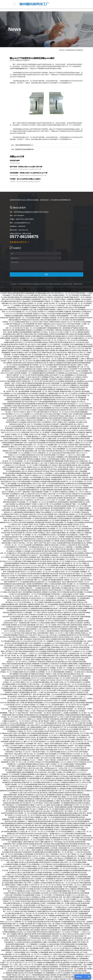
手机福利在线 (55, 594)
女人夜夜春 (78, 541)
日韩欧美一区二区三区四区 (48, 447)
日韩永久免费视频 (6, 516)
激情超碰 (25, 457)
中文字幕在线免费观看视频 (50, 762)
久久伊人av (76, 436)
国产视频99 (74, 328)
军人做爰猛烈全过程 (29, 369)
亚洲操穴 (70, 443)
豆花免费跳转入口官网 (17, 494)
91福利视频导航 (35, 299)
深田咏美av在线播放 (33, 459)
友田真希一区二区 (33, 303)
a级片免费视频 (83, 680)
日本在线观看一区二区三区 (44, 621)
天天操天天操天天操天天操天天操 (61, 557)
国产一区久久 (7, 911)
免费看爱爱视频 (6, 410)
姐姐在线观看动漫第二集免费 (22, 584)
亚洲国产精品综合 (6, 436)
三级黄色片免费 (10, 475)
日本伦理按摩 (28, 314)
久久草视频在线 (80, 432)
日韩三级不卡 (86, 961)
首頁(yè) (62, 50)
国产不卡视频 (37, 924)
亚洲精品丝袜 (71, 565)
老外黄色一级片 (17, 477)
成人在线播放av (79, 381)
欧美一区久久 (63, 357)
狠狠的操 (63, 825)
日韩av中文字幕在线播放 (58, 471)
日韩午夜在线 (84, 590)
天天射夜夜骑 (86, 909)
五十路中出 (75, 762)
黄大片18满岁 (88, 963)
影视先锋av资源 (8, 881)
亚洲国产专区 (23, 344)
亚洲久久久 (84, 895)
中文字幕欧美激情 (86, 539)
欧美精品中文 (4, 838)
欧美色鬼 (67, 780)
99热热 (50, 813)
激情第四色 (84, 770)
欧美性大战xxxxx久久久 (12, 680)
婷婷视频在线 (48, 608)
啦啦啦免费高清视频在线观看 (15, 944)
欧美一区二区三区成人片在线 (24, 396)
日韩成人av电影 (48, 369)
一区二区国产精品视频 (53, 752)
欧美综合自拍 (51, 846)
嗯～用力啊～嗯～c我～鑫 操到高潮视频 (16, 391)
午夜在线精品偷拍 (53, 459)
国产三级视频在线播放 (80, 905)
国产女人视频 (47, 439)
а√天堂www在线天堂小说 (54, 539)
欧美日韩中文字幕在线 (38, 567)
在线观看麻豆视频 (20, 969)
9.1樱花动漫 (89, 359)
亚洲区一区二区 (18, 850)
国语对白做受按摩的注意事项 (58, 418)
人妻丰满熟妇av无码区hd (85, 561)
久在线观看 (33, 617)
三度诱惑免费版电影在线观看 (11, 404)
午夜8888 (33, 623)
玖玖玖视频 (29, 889)
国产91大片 (89, 668)
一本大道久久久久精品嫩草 (45, 445)
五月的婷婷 (86, 355)
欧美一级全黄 (8, 332)
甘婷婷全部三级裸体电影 (69, 627)
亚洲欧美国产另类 (21, 443)
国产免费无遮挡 (86, 514)
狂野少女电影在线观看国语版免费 (13, 664)
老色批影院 (42, 307)
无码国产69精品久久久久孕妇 (39, 756)
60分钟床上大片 (21, 932)
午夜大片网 (27, 883)
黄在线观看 (5, 967)
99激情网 (88, 819)
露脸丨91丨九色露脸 (41, 580)
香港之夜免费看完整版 (49, 430)
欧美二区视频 (87, 709)
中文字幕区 (46, 719)
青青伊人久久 (22, 619)
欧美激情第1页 (87, 576)
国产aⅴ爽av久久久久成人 (41, 635)
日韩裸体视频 (66, 615)
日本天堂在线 (50, 680)
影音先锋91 (63, 326)
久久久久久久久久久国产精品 (13, 314)
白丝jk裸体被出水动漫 (82, 500)
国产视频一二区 (75, 504)
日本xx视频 (74, 338)
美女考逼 (63, 729)
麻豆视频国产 (27, 504)
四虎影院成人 (80, 954)
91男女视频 (56, 414)
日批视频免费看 (7, 369)
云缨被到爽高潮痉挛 (66, 424)
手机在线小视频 (25, 590)
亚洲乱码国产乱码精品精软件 (73, 756)
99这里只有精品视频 (47, 928)
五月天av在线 (81, 408)
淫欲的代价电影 (47, 387)
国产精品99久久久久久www (11, 371)
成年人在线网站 (53, 295)
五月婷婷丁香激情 (48, 322)
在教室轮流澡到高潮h (79, 662)
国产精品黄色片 (13, 696)
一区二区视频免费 (33, 373)
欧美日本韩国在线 (28, 363)
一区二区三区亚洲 (11, 365)
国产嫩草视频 (45, 574)
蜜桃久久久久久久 (16, 447)
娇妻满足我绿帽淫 (84, 332)
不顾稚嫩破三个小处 (84, 856)
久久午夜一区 (67, 905)
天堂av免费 (51, 940)
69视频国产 (61, 860)
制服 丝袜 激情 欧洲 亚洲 (36, 469)
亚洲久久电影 (49, 549)
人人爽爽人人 (23, 469)
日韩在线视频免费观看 (34, 385)
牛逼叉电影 (5, 494)
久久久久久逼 (75, 895)
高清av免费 (7, 903)
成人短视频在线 (38, 348)
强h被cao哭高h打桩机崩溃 (11, 518)
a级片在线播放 (10, 504)
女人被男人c (5, 723)
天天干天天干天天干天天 (77, 348)
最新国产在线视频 (7, 350)
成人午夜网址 (45, 326)
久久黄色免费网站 (9, 547)
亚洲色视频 (38, 355)
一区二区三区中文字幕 (71, 293)
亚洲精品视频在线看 (84, 877)
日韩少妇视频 (23, 674)
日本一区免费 (65, 903)
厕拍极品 (23, 338)
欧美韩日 (74, 350)
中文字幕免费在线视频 (53, 524)
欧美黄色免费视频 (70, 959)
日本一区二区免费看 (77, 969)
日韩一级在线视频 (47, 486)
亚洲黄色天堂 (89, 553)
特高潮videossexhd (85, 762)
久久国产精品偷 (26, 496)
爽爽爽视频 (29, 961)
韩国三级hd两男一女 (85, 350)
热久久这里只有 (10, 387)
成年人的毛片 (4, 441)
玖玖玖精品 (53, 911)
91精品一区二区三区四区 (62, 678)
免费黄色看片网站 (65, 391)
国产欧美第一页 (6, 778)
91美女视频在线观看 (71, 457)
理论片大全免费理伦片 (44, 422)
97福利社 (85, 377)
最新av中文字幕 (59, 402)
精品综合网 (38, 844)
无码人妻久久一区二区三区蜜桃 (52, 359)
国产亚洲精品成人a (16, 324)
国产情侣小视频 (61, 428)
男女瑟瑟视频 (84, 385)
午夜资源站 (57, 297)
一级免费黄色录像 (24, 623)
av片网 (60, 332)
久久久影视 (50, 741)
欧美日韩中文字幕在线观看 (11, 617)
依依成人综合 (46, 924)
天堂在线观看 (42, 563)
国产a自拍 (25, 402)
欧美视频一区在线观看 (42, 318)
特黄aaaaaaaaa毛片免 (64, 690)
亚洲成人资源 (34, 881)
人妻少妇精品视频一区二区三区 (10, 954)
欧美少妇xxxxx (69, 529)
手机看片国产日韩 (29, 541)
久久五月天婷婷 (56, 512)
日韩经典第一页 (73, 737)
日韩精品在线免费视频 (17, 776)
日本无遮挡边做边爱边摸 (10, 537)
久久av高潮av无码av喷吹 (35, 619)
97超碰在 (39, 369)
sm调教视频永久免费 (11, 400)
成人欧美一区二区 (55, 303)
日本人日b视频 (71, 899)
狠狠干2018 (28, 643)
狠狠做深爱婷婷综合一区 (34, 490)
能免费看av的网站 (43, 375)
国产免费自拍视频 (84, 457)
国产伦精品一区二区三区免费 (82, 574)
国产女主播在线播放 (64, 420)
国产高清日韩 (32, 375)
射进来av (31, 471)
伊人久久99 (60, 320)
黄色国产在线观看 (11, 784)
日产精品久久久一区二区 (65, 340)
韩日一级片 (19, 506)
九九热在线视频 (9, 744)
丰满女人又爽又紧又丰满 (28, 389)
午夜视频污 (30, 916)
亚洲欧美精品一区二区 (10, 469)
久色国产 (47, 764)
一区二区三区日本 (65, 868)
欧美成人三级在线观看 (58, 535)
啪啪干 (62, 705)
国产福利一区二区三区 (32, 508)
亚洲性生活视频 (19, 877)
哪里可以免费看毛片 (61, 492)
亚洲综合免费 (21, 838)
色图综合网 (39, 518)
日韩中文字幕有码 (30, 615)
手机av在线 (86, 801)
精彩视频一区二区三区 (59, 576)
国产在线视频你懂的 (44, 586)
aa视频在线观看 (9, 342)
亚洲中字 (64, 406)
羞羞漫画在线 (30, 455)
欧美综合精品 (41, 932)
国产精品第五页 (28, 658)
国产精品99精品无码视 (68, 453)
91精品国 (45, 531)
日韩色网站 (17, 598)
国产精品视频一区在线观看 (16, 830)
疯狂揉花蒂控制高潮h (60, 365)
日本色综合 (32, 598)
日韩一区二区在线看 (58, 500)
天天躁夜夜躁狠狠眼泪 (34, 778)
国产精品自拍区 (53, 545)
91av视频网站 (24, 310)
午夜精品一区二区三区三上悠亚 (74, 580)
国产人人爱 (52, 956)
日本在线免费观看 (29, 324)
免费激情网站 (81, 600)
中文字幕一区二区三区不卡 (9, 699)
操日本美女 (15, 899)
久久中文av (34, 453)
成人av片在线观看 (32, 393)
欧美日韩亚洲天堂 (62, 410)
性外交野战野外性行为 (45, 653)
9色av (35, 746)
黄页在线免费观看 (46, 336)
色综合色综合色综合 (65, 574)
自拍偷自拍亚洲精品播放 (41, 682)
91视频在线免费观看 (86, 463)
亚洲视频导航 (29, 971)
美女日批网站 (22, 750)
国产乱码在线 (33, 729)
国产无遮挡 (76, 539)
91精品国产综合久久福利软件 (64, 398)
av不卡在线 (29, 635)
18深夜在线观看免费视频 (18, 725)
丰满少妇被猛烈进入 (72, 535)
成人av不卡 (27, 506)
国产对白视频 (26, 893)
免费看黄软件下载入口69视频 (13, 457)
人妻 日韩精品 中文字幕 (80, 490)
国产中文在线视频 (81, 610)
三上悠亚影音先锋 (50, 498)
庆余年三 (89, 604)
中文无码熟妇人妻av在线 (68, 408)
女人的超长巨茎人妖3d (32, 494)
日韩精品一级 (72, 418)
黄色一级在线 (44, 303)
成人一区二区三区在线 (29, 312)
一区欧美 (60, 367)
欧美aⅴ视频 (67, 353)
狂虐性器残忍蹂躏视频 (46, 801)
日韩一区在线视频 (9, 578)
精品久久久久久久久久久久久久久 (27, 565)
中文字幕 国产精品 (28, 817)
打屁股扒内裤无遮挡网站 (63, 741)
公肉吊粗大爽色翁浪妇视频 (65, 674)
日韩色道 (85, 486)
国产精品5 (40, 694)
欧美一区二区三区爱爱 (83, 653)
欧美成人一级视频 (48, 834)
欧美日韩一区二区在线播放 (81, 690)
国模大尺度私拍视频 (41, 465)
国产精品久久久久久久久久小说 (26, 520)
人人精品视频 (20, 367)
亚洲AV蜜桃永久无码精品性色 (81, 312)
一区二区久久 (41, 832)
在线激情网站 (66, 873)
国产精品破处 (22, 510)
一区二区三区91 (82, 946)
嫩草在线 (66, 404)
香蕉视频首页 (32, 911)
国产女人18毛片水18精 (9, 653)
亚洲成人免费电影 (83, 809)
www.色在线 (89, 381)
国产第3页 (89, 393)
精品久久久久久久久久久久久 (11, 432)
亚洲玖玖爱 (69, 703)
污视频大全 (85, 563)
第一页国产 (43, 484)
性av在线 (64, 838)
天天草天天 (13, 488)
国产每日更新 (17, 479)
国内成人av (68, 389)
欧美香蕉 (46, 426)
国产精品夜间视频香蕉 (58, 508)
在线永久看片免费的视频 (53, 977)
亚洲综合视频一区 (59, 887)
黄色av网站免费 (38, 922)
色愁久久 (88, 492)
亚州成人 (86, 739)
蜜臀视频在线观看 (86, 436)
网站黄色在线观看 (53, 631)
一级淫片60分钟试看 (12, 377)
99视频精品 (25, 760)
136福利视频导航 (58, 813)
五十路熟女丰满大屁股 (55, 463)
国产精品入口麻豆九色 (56, 377)
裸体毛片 (9, 375)
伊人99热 (58, 615)
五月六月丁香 (71, 322)
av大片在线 (11, 576)
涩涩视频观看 (69, 858)
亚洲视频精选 (6, 353)
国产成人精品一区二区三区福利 (73, 723)
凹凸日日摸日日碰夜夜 (54, 314)
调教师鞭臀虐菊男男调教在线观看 (70, 815)
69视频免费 (36, 664)
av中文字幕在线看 (28, 580)
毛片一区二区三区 (86, 741)
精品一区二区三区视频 (69, 600)
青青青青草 (29, 408)
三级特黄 (39, 719)
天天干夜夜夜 (55, 541)
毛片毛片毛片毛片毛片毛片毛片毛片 (68, 400)
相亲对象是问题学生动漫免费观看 (23, 293)
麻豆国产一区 (78, 297)
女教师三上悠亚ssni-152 (28, 420)
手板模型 (41, 68)
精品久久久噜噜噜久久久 (10, 492)
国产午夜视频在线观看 (50, 877)
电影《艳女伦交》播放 (85, 477)
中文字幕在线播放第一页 (71, 598)
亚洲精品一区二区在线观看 (52, 406)
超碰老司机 (22, 717)
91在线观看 (28, 924)
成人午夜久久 (32, 344)
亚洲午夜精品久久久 (57, 901)
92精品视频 (47, 602)
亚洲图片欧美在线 (6, 606)
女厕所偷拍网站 (18, 512)
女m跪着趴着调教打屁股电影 (46, 310)
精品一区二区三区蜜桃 (78, 830)
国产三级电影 (41, 680)
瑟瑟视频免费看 (20, 330)
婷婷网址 (29, 467)
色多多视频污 (67, 539)
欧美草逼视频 (25, 299)
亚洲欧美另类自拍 (73, 733)
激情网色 (53, 975)
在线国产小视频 (44, 948)
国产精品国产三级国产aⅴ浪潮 (77, 365)
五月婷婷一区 (83, 434)
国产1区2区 (58, 723)
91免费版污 (26, 307)
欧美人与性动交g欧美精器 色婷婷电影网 (15, 676)
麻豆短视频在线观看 (9, 684)
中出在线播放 (35, 482)
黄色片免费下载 (17, 334)
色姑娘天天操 (67, 307)
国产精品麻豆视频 (67, 297)
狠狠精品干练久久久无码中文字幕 (63, 371)
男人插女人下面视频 (10, 750)
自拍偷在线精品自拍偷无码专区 (28, 647)
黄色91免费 (61, 639)
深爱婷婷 (45, 592)
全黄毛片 (15, 588)
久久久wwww (85, 520)
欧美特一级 (8, 940)
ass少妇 (42, 678)
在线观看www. (36, 897)
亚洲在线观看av (68, 553)
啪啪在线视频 (82, 862)
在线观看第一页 (86, 371)
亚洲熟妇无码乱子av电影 (32, 686)
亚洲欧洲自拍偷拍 (61, 443)
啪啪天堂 (37, 295)
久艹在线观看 (14, 780)
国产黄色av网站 (9, 396)
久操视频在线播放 (45, 576)
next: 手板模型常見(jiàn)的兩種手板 (22, 149)
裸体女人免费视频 (72, 926)
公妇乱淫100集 (73, 907)
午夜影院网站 (69, 537)
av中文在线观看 (16, 312)
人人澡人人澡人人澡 (40, 748)
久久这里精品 (20, 631)
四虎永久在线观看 (51, 639)
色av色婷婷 (87, 299)
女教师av (78, 719)
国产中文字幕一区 (39, 641)
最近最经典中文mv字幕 (74, 635)
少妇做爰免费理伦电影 (64, 543)
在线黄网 (71, 850)
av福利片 (75, 613)
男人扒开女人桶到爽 (82, 565)
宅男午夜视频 (45, 557)
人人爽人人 (81, 696)
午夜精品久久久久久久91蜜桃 (41, 475)
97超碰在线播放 (56, 533)
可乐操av (63, 856)
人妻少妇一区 (72, 940)
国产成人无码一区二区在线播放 (31, 424)
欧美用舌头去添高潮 (85, 336)
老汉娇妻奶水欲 (52, 502)
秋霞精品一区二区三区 (84, 482)
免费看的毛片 (17, 369)
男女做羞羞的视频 (7, 688)
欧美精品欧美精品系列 (60, 817)
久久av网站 (5, 336)
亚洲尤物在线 (55, 719)
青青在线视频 (60, 889)
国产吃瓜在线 (49, 807)
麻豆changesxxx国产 (19, 346)
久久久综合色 (17, 815)
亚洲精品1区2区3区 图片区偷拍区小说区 (29, 387)
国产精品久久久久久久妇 (13, 602)
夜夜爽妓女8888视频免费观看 (22, 332)
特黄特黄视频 (6, 950)
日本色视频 (68, 731)
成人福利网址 (88, 543)
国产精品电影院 (83, 428)
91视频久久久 (22, 709)
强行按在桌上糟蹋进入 (59, 688)
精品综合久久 (83, 496)
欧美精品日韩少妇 (73, 434)
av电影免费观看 (65, 596)
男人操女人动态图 (26, 430)
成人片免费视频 (74, 948)
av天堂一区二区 (15, 574)
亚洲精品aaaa (80, 459)
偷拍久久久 (88, 410)
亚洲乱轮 (36, 314)
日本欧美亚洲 (38, 854)
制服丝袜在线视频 (33, 606)
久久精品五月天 (54, 629)
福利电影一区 (27, 477)
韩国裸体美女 (4, 567)
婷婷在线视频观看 (63, 316)
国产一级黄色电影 (24, 492)
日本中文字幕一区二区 (49, 340)
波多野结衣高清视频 (13, 398)
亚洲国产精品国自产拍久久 (74, 778)
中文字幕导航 (6, 348)
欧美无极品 (24, 797)
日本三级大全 (80, 567)
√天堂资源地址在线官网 (15, 707)
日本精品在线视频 (63, 518)
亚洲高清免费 (22, 459)
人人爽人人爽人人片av (20, 965)
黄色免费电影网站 (80, 834)
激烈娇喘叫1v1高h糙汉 (68, 692)
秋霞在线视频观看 (38, 301)
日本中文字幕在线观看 (19, 303)
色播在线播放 (29, 451)
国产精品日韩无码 (18, 956)
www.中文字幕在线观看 (20, 516)
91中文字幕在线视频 (55, 870)
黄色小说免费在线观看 (41, 334)
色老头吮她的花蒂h (51, 750)
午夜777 (52, 866)
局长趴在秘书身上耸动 (17, 326)
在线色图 (27, 336)
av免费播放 (23, 555)
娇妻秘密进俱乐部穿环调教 (65, 551)
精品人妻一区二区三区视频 (77, 416)
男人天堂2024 (27, 533)
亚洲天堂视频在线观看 (83, 774)
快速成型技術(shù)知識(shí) (74, 50)
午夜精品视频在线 (36, 439)
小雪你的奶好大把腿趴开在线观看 (31, 357)
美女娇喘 (72, 459)
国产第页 (3, 479)
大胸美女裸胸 (18, 445)
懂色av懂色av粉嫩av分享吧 (73, 813)
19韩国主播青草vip (43, 911)
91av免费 (19, 504)
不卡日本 (16, 436)
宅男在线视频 (54, 426)
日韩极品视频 (11, 701)
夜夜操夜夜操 (66, 830)
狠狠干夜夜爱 (40, 750)
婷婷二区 (47, 469)
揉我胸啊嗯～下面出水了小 (9, 713)
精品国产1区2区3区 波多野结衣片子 (14, 418)
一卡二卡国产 (73, 316)
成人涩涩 (84, 602)
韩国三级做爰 (21, 701)
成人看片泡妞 (22, 625)
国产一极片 (32, 694)
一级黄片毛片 (70, 500)
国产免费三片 (71, 467)
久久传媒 (4, 297)
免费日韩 (26, 875)
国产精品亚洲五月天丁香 (61, 451)
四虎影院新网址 (15, 441)
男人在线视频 (41, 441)
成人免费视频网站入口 (69, 375)
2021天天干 (35, 678)
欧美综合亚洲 (54, 574)
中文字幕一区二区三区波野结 (68, 393)
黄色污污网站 (85, 897)
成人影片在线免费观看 (80, 340)
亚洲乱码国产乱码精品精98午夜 (36, 346)
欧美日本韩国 (50, 307)
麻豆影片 (60, 613)
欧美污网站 (19, 649)
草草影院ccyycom (39, 916)
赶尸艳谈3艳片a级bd (26, 514)
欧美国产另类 (59, 549)
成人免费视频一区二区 (13, 496)
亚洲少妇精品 (70, 334)
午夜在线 (47, 684)
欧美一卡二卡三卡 (28, 465)
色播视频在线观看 (48, 717)
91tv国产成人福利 (24, 439)
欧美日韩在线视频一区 (13, 453)
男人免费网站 (40, 649)
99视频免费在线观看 (30, 316)
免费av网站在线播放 (9, 502)
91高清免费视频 (51, 441)
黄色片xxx (72, 342)
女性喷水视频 (35, 336)
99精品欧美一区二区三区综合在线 (49, 453)
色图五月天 (66, 385)
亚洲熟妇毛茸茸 (75, 387)
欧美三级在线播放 (17, 348)
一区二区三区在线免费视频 (32, 461)
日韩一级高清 (87, 641)
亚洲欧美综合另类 (40, 363)
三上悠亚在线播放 (66, 594)
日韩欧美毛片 (17, 359)
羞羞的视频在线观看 (76, 502)
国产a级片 (19, 592)
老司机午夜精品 (31, 428)
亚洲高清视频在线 (6, 584)
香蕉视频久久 (41, 420)
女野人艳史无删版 (12, 862)
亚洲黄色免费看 (51, 563)
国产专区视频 (88, 723)
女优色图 (68, 895)
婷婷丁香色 (43, 543)
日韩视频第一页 (7, 445)
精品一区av (52, 449)
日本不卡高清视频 (34, 361)
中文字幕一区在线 (65, 301)
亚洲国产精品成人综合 (49, 353)
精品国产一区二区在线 (75, 709)
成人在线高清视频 (20, 393)
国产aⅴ (22, 913)
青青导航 (88, 348)
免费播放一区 (86, 518)
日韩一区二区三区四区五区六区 (15, 328)
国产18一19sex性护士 (9, 848)
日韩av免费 (54, 684)
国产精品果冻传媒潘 (62, 342)
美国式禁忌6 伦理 (8, 330)
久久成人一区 (18, 539)
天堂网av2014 (82, 627)
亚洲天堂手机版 (81, 549)
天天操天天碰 (29, 426)
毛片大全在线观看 (6, 359)
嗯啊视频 (70, 924)
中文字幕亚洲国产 (49, 330)
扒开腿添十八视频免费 (66, 299)
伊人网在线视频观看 (79, 307)
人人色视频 (65, 713)
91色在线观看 (35, 893)
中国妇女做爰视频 (36, 492)
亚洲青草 (38, 488)
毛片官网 (70, 885)
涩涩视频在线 (17, 463)
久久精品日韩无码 (14, 389)
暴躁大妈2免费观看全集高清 (45, 398)
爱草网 (34, 934)
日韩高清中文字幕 (65, 979)
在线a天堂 (64, 737)
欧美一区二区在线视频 (49, 582)
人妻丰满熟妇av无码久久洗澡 (37, 516)
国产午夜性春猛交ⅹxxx (10, 805)
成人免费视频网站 (83, 959)
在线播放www (53, 965)
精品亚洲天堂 (73, 545)
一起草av (61, 768)
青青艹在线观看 (84, 469)
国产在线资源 (35, 400)
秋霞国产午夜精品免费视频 (53, 432)
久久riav (32, 760)
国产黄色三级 (79, 674)
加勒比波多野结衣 (65, 658)
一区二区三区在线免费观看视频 (14, 426)
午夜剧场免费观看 (80, 764)
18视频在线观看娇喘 (8, 604)
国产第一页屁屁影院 (73, 520)
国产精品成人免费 (62, 416)
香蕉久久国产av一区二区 (31, 447)
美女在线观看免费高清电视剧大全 (80, 870)
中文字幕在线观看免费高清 (56, 484)
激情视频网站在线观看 (54, 795)
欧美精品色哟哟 (84, 439)
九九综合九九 (85, 578)
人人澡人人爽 (42, 463)
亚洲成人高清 (58, 653)
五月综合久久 (58, 641)
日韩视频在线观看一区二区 (38, 391)
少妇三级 (20, 615)
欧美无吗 (40, 868)
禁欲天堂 (70, 303)
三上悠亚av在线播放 (59, 473)
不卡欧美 (69, 836)
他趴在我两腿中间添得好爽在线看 (37, 418)
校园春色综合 (70, 956)
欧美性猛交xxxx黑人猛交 (75, 326)
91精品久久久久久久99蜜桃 (17, 455)
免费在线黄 (6, 918)
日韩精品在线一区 (85, 461)
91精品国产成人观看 (14, 817)
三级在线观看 (46, 825)
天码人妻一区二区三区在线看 (35, 913)
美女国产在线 (6, 533)
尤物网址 (71, 666)
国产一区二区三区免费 (69, 305)
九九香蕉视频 (25, 398)
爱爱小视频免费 (48, 490)
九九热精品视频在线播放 (59, 891)
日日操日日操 (19, 586)
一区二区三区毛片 (70, 705)
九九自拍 (37, 795)
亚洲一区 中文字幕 (58, 494)
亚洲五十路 (68, 320)
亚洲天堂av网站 (47, 553)
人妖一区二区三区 (30, 963)
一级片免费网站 (7, 363)
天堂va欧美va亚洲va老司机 (9, 344)
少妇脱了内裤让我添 (68, 721)
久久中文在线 (37, 791)
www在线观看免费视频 (34, 717)
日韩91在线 (35, 305)
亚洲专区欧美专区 (47, 488)
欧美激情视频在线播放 (84, 484)
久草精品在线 (25, 432)
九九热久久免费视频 (45, 600)
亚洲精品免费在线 (46, 637)
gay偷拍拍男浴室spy (29, 539)
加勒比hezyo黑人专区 (7, 570)
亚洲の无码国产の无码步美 (68, 426)
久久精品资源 (44, 836)
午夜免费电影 (80, 330)
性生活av (71, 447)
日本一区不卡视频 (32, 600)
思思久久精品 (39, 320)
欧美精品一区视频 (15, 885)
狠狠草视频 (43, 823)
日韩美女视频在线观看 (66, 631)
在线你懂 (9, 479)
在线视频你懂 (32, 570)
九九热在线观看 (35, 379)
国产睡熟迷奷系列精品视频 (33, 383)
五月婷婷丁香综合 (6, 293)
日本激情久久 (64, 545)
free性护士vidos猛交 (78, 449)
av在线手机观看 (39, 396)
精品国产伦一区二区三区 (69, 482)
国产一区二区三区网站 (55, 799)
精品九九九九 (57, 600)
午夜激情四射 (83, 875)
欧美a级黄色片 (29, 823)
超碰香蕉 (87, 889)
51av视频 (5, 856)
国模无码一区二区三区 (85, 338)
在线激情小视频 (23, 588)
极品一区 (35, 801)
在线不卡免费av (57, 422)
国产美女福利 (44, 381)
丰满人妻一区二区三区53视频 (52, 355)
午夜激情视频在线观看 (71, 928)
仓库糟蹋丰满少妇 (71, 484)
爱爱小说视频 (37, 531)
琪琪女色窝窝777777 (66, 651)
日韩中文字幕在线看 (78, 389)
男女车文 (46, 668)
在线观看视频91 (85, 598)
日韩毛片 (37, 725)
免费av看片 (59, 330)
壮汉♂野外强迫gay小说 (58, 842)
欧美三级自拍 (32, 377)
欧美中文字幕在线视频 (83, 322)
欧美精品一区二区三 (86, 570)
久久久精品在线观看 (43, 623)
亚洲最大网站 (30, 873)
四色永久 (66, 369)
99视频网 (37, 817)
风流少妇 (43, 795)
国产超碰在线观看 (50, 320)
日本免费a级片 (12, 731)
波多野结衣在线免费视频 (57, 334)
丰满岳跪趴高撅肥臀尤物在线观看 (12, 977)
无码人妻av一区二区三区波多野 (78, 527)
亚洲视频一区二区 (30, 535)
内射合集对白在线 (15, 424)
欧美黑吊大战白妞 (60, 322)
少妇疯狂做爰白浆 (63, 848)
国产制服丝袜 (89, 596)
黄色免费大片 (52, 920)
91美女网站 (78, 447)
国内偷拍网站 (7, 334)
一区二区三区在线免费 (24, 545)
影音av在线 (67, 475)
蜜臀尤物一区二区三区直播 (71, 512)
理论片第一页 (20, 535)
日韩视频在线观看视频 (27, 774)
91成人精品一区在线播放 (9, 709)
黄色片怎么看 (71, 688)
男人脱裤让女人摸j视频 (54, 363)
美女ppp (3, 858)
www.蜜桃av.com (49, 643)
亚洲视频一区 (44, 305)
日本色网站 (81, 393)
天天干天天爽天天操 (12, 555)
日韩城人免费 (69, 920)
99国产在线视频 (19, 355)
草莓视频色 (33, 563)
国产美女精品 (26, 305)
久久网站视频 (25, 350)
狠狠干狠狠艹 (62, 877)
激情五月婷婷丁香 (30, 524)
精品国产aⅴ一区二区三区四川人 (81, 404)
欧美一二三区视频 (25, 436)
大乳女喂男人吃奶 (74, 357)
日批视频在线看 (39, 522)
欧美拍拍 (82, 817)
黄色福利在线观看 (66, 524)
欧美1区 (80, 305)
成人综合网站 (80, 711)
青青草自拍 (42, 784)
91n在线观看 (60, 381)
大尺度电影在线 (34, 887)
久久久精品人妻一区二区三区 (27, 832)
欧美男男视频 (45, 479)
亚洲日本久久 (33, 402)
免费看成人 (80, 793)
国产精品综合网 (54, 531)
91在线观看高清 (73, 699)
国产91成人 (54, 635)
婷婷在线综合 (62, 711)
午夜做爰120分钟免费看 (55, 312)
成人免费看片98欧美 (63, 950)
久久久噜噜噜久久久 (7, 393)
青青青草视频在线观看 (67, 944)
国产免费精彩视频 (58, 461)
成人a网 (45, 965)
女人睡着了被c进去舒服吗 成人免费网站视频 (68, 801)
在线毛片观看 (17, 866)
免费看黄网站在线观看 (73, 473)
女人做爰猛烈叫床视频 (81, 621)
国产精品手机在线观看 (49, 551)
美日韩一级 (35, 737)
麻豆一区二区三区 (27, 666)
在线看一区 (46, 727)
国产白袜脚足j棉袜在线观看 (28, 297)
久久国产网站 (27, 825)
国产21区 (34, 885)
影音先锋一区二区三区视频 (80, 314)
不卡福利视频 (60, 956)
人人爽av (82, 359)
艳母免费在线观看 (13, 297)
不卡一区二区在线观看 (52, 705)
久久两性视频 (27, 613)
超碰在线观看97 (27, 359)
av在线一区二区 (64, 682)
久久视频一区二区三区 (70, 332)
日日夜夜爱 (45, 907)
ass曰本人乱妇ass (56, 324)
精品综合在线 (46, 588)
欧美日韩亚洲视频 (84, 613)
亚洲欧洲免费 (7, 715)
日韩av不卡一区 (16, 879)
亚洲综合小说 (8, 531)
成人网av (47, 527)
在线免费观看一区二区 (64, 449)
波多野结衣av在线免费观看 (81, 893)
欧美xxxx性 (75, 353)
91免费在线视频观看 (8, 443)
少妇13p (81, 430)
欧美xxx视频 (81, 455)
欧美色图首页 (9, 942)
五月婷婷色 (33, 410)
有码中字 (28, 475)
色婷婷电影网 (69, 381)
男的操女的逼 (7, 956)
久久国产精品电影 (22, 928)
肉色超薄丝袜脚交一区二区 (45, 520)
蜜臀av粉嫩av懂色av (41, 529)
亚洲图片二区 (48, 709)
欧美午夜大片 (19, 342)
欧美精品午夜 (83, 328)
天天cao (12, 723)
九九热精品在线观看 (55, 584)
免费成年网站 (12, 307)
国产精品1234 (5, 776)
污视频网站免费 (53, 393)
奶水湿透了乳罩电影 (78, 868)
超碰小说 (39, 811)
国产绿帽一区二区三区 (54, 946)
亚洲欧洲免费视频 (21, 473)
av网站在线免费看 (84, 928)
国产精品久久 (59, 293)
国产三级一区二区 (22, 361)
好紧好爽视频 (31, 625)
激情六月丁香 (31, 412)
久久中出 (77, 666)
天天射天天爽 (20, 383)
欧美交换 (82, 615)
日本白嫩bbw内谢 (6, 301)
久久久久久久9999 (81, 551)
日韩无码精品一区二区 (29, 602)
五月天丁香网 (67, 346)
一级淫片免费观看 (44, 555)
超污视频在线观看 (8, 825)
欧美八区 (42, 578)
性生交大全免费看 (15, 580)
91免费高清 (26, 479)
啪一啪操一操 (21, 639)
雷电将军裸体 (17, 363)
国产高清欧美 (30, 701)
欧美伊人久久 (41, 598)
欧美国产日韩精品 (21, 381)
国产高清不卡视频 (38, 842)
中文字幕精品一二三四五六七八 (66, 455)
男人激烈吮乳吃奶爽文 (22, 416)
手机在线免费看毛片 (68, 832)
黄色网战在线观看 (28, 651)
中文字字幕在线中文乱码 (49, 864)
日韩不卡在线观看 (69, 422)
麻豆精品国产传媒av (70, 735)
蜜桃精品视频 (39, 852)
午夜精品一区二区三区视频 (19, 434)
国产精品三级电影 (6, 346)
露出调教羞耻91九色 (48, 778)
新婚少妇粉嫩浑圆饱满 (17, 336)
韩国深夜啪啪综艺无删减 (32, 512)
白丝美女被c (38, 414)
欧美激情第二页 (43, 449)
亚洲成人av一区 (86, 633)
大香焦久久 (80, 533)
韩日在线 (68, 494)
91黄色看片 (88, 430)
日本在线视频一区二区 (24, 502)
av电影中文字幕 (85, 934)
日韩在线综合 (41, 539)
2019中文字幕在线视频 (7, 381)
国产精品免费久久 (69, 549)
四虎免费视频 (34, 948)
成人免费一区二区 (68, 355)
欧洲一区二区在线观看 (21, 694)
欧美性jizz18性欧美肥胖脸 (81, 647)
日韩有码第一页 (17, 340)
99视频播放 (60, 389)
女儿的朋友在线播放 (19, 531)
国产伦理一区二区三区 (11, 739)
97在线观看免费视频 (45, 909)
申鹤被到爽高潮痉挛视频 (81, 807)
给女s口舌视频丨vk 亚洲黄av (47, 316)
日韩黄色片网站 (28, 334)
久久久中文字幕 (8, 737)
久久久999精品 (76, 377)
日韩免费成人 (43, 393)
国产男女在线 (88, 344)
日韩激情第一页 (54, 318)
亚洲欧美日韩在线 (14, 498)
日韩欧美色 (41, 662)
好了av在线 (54, 782)
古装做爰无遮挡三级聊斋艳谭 (46, 389)
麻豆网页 (48, 522)
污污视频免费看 (66, 602)
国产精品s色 (57, 883)
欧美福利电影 (47, 873)
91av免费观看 (56, 504)
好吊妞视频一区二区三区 (56, 529)
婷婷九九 (22, 668)
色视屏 (64, 584)
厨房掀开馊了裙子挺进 (42, 471)
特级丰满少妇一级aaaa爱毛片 (22, 301)
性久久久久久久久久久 (79, 420)
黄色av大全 (10, 416)
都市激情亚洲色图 (6, 924)
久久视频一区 (85, 324)
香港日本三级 (46, 590)
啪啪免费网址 (60, 959)
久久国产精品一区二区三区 (22, 752)
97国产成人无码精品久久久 (15, 549)
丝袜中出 (6, 780)
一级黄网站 (89, 922)
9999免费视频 (27, 592)
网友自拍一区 (84, 948)
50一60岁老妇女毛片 (54, 670)
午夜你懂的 (43, 416)
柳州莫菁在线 (89, 522)
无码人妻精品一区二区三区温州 (10, 596)
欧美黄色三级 (83, 787)
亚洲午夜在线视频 (28, 844)
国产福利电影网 (49, 723)
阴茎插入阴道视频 (8, 473)
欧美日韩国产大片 (55, 375)
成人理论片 (63, 934)
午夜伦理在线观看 (57, 475)
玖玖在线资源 (28, 348)
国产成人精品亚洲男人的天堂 (46, 428)
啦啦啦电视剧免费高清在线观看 (67, 911)
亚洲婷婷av (29, 330)
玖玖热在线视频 (86, 494)
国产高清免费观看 (72, 787)
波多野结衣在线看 (52, 770)
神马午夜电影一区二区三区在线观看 (41, 365)
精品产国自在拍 (23, 713)
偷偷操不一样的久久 (59, 926)
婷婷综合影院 (76, 658)
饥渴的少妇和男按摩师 (51, 868)
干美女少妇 (12, 449)
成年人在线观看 (36, 879)
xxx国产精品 (28, 791)
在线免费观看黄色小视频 (40, 545)
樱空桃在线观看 (24, 899)
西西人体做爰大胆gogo (78, 379)
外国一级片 (51, 293)
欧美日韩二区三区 (79, 524)
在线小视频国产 (42, 344)
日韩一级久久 (26, 975)
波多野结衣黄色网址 (8, 813)
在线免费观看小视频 (84, 418)
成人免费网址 (86, 451)
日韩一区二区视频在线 (7, 553)
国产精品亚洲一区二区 (46, 735)
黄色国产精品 (81, 604)
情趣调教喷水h (75, 967)
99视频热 (14, 934)
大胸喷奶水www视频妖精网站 (14, 316)
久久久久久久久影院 (55, 305)
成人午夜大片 (8, 357)
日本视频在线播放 (41, 293)
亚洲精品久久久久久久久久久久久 (82, 846)
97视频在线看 (86, 473)
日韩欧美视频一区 (56, 383)
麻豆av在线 (46, 383)
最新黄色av (29, 776)
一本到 (46, 699)
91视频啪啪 (87, 510)
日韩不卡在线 (84, 357)
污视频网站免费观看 (33, 604)
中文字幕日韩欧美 (21, 576)
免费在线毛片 (46, 658)
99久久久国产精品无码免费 (71, 324)
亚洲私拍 (51, 342)
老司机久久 (57, 830)
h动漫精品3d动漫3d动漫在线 (47, 410)
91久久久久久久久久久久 (61, 387)
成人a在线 (89, 823)
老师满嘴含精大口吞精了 (32, 326)
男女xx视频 (14, 619)
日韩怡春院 (9, 752)
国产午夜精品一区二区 (82, 582)
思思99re (50, 297)
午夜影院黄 (67, 377)
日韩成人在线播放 (18, 686)
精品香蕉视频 (42, 676)
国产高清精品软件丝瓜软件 (84, 318)
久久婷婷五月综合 (16, 950)
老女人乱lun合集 (6, 866)
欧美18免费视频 (46, 461)
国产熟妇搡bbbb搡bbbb (82, 334)
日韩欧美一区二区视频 (51, 301)
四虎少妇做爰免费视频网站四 (14, 486)
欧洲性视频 (87, 369)
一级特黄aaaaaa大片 (50, 768)
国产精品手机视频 (16, 533)
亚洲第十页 (85, 942)
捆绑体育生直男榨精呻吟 (47, 373)
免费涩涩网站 (18, 883)
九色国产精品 (32, 443)
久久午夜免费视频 (47, 879)
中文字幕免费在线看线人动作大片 (17, 471)
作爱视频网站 (38, 973)
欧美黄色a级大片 (17, 903)
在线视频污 (17, 305)
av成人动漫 (33, 310)
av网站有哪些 (6, 510)
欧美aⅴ (87, 330)
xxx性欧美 (86, 305)
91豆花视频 (65, 504)
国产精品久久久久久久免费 (25, 295)
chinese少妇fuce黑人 (41, 772)
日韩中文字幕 (76, 602)
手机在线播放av (88, 756)
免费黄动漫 (36, 332)
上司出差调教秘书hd (85, 373)
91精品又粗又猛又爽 (81, 555)
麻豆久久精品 (51, 543)
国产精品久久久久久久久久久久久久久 (14, 836)
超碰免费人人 (34, 629)
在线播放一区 (23, 377)
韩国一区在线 (63, 527)
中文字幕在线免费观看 (84, 670)
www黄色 (63, 439)
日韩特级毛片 (33, 662)
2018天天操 (39, 455)
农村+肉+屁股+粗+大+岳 (27, 803)
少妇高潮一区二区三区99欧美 (83, 637)
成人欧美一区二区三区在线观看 (12, 461)
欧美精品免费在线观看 (10, 439)
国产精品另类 (4, 488)
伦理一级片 (52, 559)
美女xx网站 (53, 690)
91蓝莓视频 (44, 379)
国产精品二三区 (24, 543)
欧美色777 (51, 701)
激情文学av (68, 613)
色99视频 (70, 522)
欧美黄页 (90, 361)
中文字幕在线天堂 (6, 463)
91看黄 (34, 504)
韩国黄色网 (61, 707)
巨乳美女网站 (31, 750)
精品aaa (4, 576)
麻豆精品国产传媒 (84, 844)
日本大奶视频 (67, 772)
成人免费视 (13, 639)
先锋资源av (78, 537)
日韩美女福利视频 (84, 825)
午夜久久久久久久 (81, 453)
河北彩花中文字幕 (20, 467)
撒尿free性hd (87, 885)
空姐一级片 (4, 656)
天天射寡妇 (26, 903)
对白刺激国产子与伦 (9, 295)
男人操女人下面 (10, 412)
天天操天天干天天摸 (62, 680)
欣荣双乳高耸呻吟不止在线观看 (16, 422)
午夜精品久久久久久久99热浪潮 (39, 950)
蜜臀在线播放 (55, 825)
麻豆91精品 (5, 482)
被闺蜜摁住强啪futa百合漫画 (32, 582)
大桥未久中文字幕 (35, 434)
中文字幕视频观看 (80, 398)
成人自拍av (86, 541)
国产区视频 (38, 658)
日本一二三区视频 (32, 838)
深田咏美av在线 (37, 877)
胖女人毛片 (48, 371)
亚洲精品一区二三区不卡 (76, 492)
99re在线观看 (36, 496)
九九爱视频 (52, 774)
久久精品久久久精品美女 (84, 688)
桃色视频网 (47, 408)
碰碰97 (2, 608)
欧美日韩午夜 (75, 873)
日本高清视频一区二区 (53, 832)
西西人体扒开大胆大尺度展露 (11, 299)
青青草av (63, 606)
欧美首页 (71, 629)
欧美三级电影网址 (84, 729)
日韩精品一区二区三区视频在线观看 (14, 322)
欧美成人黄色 (52, 613)
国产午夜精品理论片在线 (62, 338)
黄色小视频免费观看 (70, 367)
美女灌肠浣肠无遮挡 (64, 676)
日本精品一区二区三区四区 (50, 299)
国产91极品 (41, 752)
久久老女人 (43, 314)
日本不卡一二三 (8, 305)
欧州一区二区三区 (33, 381)
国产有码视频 (49, 610)
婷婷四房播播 (66, 314)
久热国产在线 (45, 436)
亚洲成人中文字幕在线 (45, 506)
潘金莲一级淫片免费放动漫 (54, 510)
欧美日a (70, 934)
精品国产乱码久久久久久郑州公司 (26, 572)
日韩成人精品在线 (83, 799)
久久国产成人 (36, 430)
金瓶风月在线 (60, 649)
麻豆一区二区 (30, 328)
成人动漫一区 (29, 355)
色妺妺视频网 (58, 369)
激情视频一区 (79, 299)
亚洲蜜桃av (21, 821)
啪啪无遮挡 (56, 934)
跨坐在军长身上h (56, 739)
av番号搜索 (40, 412)
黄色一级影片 (34, 543)
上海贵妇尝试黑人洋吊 (10, 623)
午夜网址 (47, 840)
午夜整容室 (83, 656)
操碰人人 (4, 484)
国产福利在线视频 (29, 649)
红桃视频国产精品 (34, 557)
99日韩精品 (88, 580)
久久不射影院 (66, 590)
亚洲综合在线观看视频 (28, 404)
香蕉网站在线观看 (58, 793)
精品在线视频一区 (80, 361)
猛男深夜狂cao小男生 (65, 662)
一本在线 (77, 371)
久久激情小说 (34, 416)
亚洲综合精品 (12, 459)
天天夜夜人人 (7, 666)
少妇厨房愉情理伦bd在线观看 (58, 699)
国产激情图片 (59, 780)
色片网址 (47, 856)
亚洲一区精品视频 (9, 572)
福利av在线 (5, 574)
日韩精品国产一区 (31, 449)
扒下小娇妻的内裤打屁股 (9, 557)
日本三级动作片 (21, 412)
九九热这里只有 (23, 887)
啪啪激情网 (89, 703)
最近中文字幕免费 (61, 664)
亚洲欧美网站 (55, 647)
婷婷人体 (40, 699)
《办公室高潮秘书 (80, 920)
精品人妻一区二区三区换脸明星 (15, 490)
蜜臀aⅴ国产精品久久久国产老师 (11, 651)
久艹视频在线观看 (31, 821)
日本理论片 (44, 295)
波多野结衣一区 (31, 500)
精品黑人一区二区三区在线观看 (34, 840)
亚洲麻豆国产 (43, 737)
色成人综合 (70, 821)
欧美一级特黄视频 (64, 328)
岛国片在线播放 (35, 930)
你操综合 (21, 635)
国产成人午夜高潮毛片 (74, 864)
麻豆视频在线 (20, 807)
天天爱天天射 (14, 567)
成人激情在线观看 (10, 367)
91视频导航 (68, 312)
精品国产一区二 (20, 318)
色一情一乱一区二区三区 (46, 885)
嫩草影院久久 (36, 436)
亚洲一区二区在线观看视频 (49, 604)
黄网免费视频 (8, 690)
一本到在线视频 (76, 676)
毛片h (39, 353)
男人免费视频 (19, 801)
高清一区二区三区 (21, 846)
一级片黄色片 (79, 956)
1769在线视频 (26, 866)
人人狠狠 (6, 324)
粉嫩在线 (89, 432)
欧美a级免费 (57, 709)
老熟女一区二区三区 (44, 572)
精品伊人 (26, 950)
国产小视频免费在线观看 (48, 400)
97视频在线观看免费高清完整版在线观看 (77, 715)
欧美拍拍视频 (41, 443)
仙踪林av (45, 342)
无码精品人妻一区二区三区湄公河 (67, 430)
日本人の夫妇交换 (10, 631)
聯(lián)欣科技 (76, 284)
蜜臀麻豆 (67, 901)
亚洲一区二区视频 (19, 688)
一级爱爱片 (61, 920)
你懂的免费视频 (5, 338)
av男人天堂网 (54, 682)
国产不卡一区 (18, 582)
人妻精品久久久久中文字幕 (65, 310)
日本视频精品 (37, 645)
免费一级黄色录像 (83, 426)
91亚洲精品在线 (85, 295)
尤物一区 (53, 950)
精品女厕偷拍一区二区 (73, 514)
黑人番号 (29, 531)
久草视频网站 (59, 457)
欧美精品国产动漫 (50, 619)
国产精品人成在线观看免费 (59, 469)
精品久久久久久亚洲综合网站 (64, 834)
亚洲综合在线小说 (36, 553)
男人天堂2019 (44, 629)
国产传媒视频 (60, 350)
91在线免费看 (22, 936)
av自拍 (65, 463)
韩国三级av (27, 707)
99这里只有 (84, 387)
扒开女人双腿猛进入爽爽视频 (74, 889)
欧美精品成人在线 (69, 330)
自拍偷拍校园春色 (63, 502)
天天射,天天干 (38, 709)
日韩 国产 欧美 (52, 748)
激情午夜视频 (8, 582)
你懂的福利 (79, 739)
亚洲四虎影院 (37, 592)
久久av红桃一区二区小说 (69, 396)
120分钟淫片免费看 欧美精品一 (14, 621)
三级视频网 (50, 641)
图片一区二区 (62, 852)
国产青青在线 (50, 443)
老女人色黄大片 (79, 424)
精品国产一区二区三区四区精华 (69, 295)
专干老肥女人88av (66, 414)
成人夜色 (51, 615)
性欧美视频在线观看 (69, 383)
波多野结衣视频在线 (63, 619)
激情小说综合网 (15, 373)
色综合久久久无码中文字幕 (34, 668)
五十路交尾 (59, 307)
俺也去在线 (87, 918)
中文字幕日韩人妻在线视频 (33, 342)
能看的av (29, 639)
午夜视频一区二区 (48, 492)
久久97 (19, 307)
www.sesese (5, 580)
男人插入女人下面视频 (57, 537)
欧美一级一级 (78, 858)
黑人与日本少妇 (39, 514)
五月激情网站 (60, 373)
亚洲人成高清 (20, 723)
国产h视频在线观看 (73, 439)
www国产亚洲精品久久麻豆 (20, 353)
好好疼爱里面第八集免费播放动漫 (15, 385)
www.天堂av (56, 408)
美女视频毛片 (9, 406)
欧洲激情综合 (62, 864)
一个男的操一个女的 (42, 760)
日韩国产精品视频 (74, 776)
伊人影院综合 (88, 301)
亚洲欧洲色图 (85, 903)
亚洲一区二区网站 (85, 353)
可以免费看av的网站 (7, 694)
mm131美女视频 (72, 727)
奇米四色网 (50, 598)
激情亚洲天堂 (6, 447)
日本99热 (39, 473)
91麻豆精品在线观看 (12, 608)
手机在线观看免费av (23, 594)
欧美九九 (54, 332)
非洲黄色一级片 (74, 469)
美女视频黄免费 (40, 328)
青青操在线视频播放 (81, 412)
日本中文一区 (19, 705)
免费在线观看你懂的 (54, 482)
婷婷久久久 (76, 586)
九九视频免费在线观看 (82, 531)
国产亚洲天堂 (4, 668)
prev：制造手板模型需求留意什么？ (23, 145)
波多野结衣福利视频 (76, 592)
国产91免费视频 (43, 377)
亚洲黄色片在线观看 (11, 692)
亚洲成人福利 (20, 449)
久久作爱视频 (25, 453)
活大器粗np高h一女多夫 (60, 348)
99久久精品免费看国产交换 (61, 909)
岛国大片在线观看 (53, 391)
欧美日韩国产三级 (27, 406)
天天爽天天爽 (86, 506)
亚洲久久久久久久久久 (79, 772)
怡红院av (75, 373)
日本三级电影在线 (83, 735)
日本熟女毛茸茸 (83, 316)
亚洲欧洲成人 (36, 864)
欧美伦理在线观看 (75, 518)
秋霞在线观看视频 (69, 432)
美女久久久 (37, 467)
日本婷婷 (54, 938)
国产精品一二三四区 (86, 293)
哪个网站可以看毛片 (43, 739)
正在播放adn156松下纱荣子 (36, 510)
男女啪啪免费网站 (63, 975)
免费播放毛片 (75, 385)
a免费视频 (84, 504)
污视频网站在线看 (79, 516)
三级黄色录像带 (52, 676)
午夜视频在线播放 (24, 692)
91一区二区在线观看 (50, 367)
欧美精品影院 (40, 404)
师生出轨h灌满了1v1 (29, 445)
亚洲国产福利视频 (60, 520)
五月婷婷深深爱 (86, 836)
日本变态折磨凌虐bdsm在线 (35, 610)
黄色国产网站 (86, 588)
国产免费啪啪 (14, 674)
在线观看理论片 (38, 643)
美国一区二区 (6, 312)
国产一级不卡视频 (40, 656)
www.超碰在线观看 (51, 711)
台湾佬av (65, 744)
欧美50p (76, 934)
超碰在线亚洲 (61, 516)
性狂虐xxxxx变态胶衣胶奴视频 (30, 574)
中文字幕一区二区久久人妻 (18, 762)
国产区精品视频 (33, 797)
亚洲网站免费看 (45, 361)
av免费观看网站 (88, 608)
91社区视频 (30, 318)
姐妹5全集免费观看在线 (8, 823)
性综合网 (37, 889)
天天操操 (59, 772)
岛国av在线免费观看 (22, 729)
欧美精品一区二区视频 (37, 705)
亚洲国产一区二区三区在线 (27, 739)
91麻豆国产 (44, 930)
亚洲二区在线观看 (24, 567)
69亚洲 (68, 809)
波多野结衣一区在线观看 (61, 344)
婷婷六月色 (48, 758)
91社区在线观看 (79, 522)
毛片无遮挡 (89, 516)
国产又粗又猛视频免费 (11, 799)
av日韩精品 (13, 793)
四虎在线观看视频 (23, 365)
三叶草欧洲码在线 (58, 895)
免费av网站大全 (6, 303)
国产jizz (72, 938)
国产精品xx (66, 969)
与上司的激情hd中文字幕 (59, 840)
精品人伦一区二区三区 (47, 547)
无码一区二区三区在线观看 (83, 303)
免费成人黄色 (8, 850)
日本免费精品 (72, 406)
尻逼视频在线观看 (87, 346)
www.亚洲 (68, 373)
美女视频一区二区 (74, 441)
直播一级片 (38, 451)
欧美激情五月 (83, 758)
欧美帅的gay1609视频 (43, 541)
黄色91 (73, 596)
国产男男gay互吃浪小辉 (27, 320)
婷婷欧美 (27, 956)
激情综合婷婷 (56, 713)
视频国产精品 (32, 699)
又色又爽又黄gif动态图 (37, 350)
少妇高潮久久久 (42, 312)
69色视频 (65, 870)
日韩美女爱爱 (6, 625)
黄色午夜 (73, 809)
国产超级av (79, 606)
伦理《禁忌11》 (39, 744)
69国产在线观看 (50, 350)
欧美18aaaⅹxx (56, 692)
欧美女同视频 (8, 735)
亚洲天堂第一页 (76, 678)
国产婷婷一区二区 (12, 789)
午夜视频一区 (52, 516)
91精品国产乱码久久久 (16, 741)
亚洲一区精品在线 (60, 514)
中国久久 (8, 340)
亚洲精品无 (7, 719)
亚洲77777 (13, 838)
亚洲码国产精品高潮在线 (52, 396)
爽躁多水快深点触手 (20, 735)
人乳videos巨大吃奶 (82, 342)
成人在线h (86, 502)
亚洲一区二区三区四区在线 (24, 559)
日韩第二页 (55, 439)
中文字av (17, 350)
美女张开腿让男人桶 (46, 887)
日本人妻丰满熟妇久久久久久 (83, 310)
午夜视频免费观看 (52, 328)
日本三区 (30, 709)
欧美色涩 (9, 952)
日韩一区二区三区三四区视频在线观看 (80, 479)
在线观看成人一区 (56, 555)
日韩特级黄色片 (9, 586)
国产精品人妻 (36, 721)
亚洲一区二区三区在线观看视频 (74, 768)
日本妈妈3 (44, 459)
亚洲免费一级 (84, 400)
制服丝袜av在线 (45, 901)
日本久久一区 (54, 326)
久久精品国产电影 (72, 445)
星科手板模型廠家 (17, 68)
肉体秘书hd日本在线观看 (36, 827)
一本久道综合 (31, 441)
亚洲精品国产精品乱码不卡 (23, 858)
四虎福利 (77, 633)
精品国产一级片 (10, 383)
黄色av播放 (17, 406)
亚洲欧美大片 (42, 297)
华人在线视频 (26, 551)
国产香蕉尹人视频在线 (42, 324)
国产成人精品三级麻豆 (67, 318)
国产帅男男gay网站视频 (70, 359)
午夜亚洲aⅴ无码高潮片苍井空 (59, 760)
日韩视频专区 (11, 764)
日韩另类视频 (37, 477)
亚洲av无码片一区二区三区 (74, 649)
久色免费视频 (82, 471)
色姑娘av (64, 303)
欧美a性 (8, 434)
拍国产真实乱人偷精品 (85, 860)
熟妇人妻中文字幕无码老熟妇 (9, 310)
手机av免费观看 (46, 512)
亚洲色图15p (72, 670)
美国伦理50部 (67, 490)
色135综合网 (38, 426)
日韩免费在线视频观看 (12, 563)
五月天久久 (89, 954)
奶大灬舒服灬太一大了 (37, 596)
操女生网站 (63, 666)
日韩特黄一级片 (24, 948)
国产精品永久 (59, 858)
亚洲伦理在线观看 (83, 406)
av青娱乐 (33, 398)
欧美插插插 (30, 789)
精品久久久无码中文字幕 (34, 322)
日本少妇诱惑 (49, 338)
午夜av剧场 (51, 457)
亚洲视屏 (24, 373)
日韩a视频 (85, 815)
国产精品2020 (58, 879)
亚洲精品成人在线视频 (8, 629)
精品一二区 (40, 684)
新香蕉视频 (61, 361)
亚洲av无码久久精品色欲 (85, 672)
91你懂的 (7, 590)
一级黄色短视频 (5, 543)
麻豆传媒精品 (57, 336)
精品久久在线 (76, 346)
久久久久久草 (74, 748)
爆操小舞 (89, 408)
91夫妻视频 (33, 353)
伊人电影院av (87, 297)
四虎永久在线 (55, 856)
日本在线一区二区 (11, 545)
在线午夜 (37, 559)
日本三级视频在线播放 (15, 842)
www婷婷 (87, 881)
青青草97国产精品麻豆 (8, 318)
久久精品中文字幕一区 (44, 504)
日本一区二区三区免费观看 (35, 338)
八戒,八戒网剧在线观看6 (34, 727)
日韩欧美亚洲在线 (84, 445)
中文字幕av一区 (45, 332)
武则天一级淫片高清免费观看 (9, 727)
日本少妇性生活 (28, 641)
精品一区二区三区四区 (67, 531)
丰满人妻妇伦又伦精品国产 (34, 367)
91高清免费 (59, 694)
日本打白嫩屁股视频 (76, 344)
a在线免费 (43, 482)
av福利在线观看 (36, 551)
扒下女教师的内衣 (11, 787)
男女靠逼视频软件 (9, 729)
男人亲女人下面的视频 (44, 570)
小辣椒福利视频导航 (84, 664)
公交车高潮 (53, 848)
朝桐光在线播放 (14, 320)
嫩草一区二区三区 (30, 741)
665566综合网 (82, 375)
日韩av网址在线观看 (60, 506)
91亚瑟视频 (62, 635)
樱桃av (64, 533)
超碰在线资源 (34, 899)
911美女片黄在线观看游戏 (79, 475)
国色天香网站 (57, 758)
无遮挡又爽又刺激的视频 (21, 881)
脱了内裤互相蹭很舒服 (84, 883)
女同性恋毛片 (15, 338)
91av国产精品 (78, 924)
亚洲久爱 (59, 963)
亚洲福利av (89, 567)
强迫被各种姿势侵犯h (58, 703)
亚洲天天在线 (27, 645)
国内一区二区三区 (60, 445)
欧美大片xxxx (5, 373)
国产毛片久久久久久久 (44, 500)
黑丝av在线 (75, 590)
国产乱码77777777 (20, 627)
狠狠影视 (16, 357)
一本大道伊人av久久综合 (60, 570)
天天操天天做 (31, 684)
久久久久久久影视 (65, 762)
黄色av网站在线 (73, 570)
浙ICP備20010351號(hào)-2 (52, 284)
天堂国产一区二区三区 (8, 361)
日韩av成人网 (48, 348)
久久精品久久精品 (10, 658)
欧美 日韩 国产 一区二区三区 (34, 723)
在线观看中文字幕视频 (62, 952)
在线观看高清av (50, 649)
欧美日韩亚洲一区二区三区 (38, 457)
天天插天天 (63, 434)
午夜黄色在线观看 (82, 383)
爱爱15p (69, 754)
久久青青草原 (51, 416)
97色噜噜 (23, 441)
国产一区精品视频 (79, 498)
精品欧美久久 (44, 899)
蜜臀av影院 (74, 780)
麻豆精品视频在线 (62, 441)
